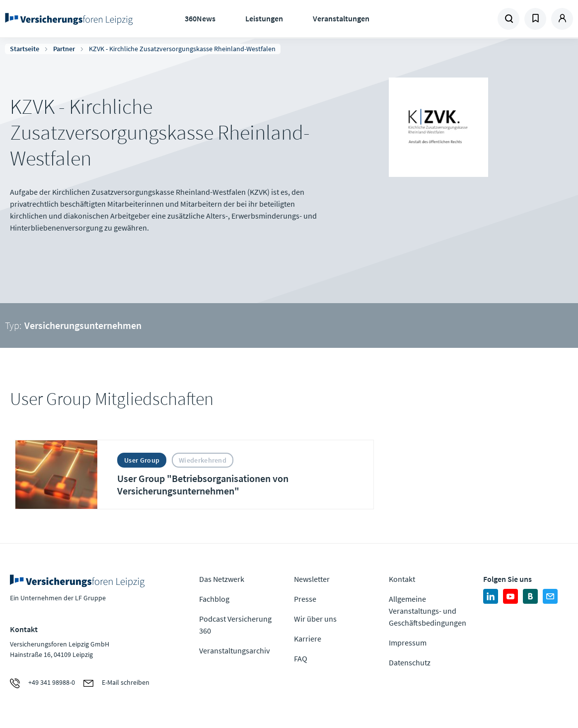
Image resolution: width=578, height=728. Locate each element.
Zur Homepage (69, 19)
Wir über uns (315, 619)
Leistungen (264, 18)
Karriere (308, 639)
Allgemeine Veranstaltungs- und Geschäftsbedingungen (428, 611)
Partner (64, 49)
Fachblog (214, 599)
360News (200, 18)
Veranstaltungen (341, 18)
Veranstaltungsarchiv (234, 650)
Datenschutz (410, 662)
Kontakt (402, 579)
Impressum (408, 643)
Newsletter (312, 579)
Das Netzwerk (222, 579)
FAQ (301, 658)
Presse (305, 599)
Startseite (25, 49)
